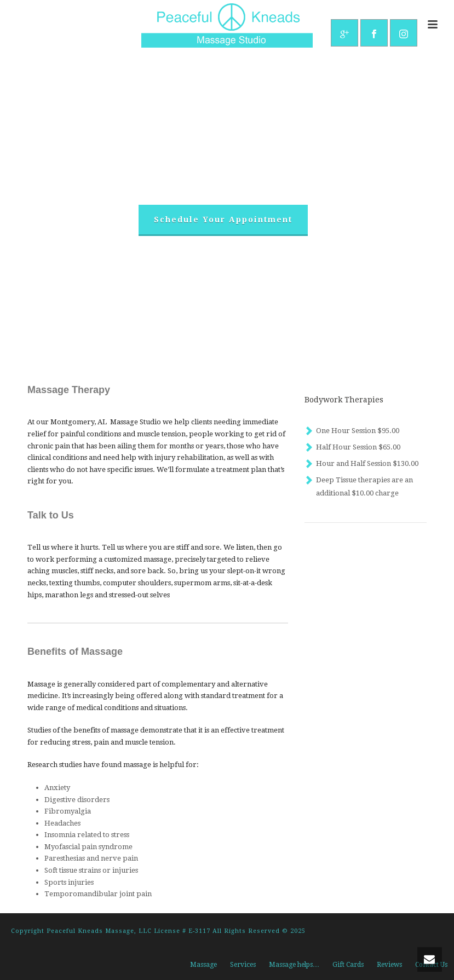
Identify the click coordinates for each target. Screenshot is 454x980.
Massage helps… (294, 965)
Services (243, 965)
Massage (203, 965)
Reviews (389, 965)
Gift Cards (348, 965)
